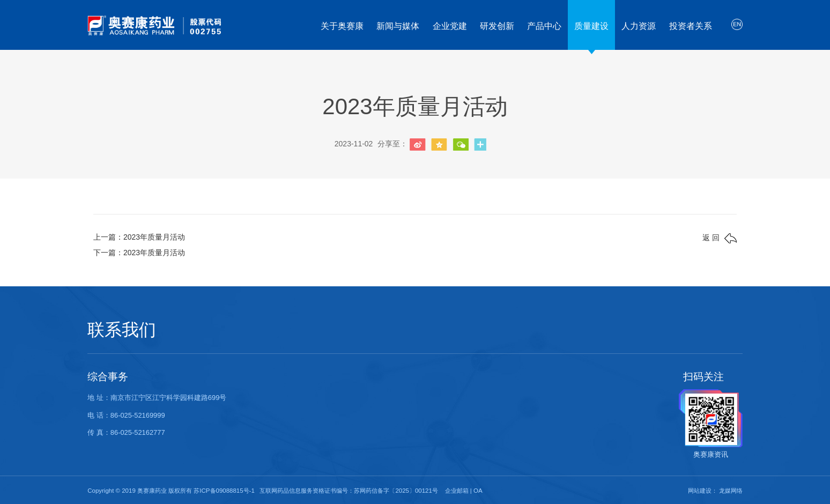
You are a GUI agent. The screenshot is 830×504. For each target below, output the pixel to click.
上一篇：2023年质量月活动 (139, 237)
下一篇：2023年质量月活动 (139, 253)
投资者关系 (691, 26)
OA (478, 491)
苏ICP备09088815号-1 (224, 491)
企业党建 (450, 26)
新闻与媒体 (398, 26)
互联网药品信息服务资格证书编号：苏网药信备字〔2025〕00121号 (349, 491)
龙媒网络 (731, 491)
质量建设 (591, 26)
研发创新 (497, 26)
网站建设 (700, 491)
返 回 (720, 238)
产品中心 (544, 26)
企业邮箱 (457, 491)
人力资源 (639, 26)
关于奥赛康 (342, 26)
